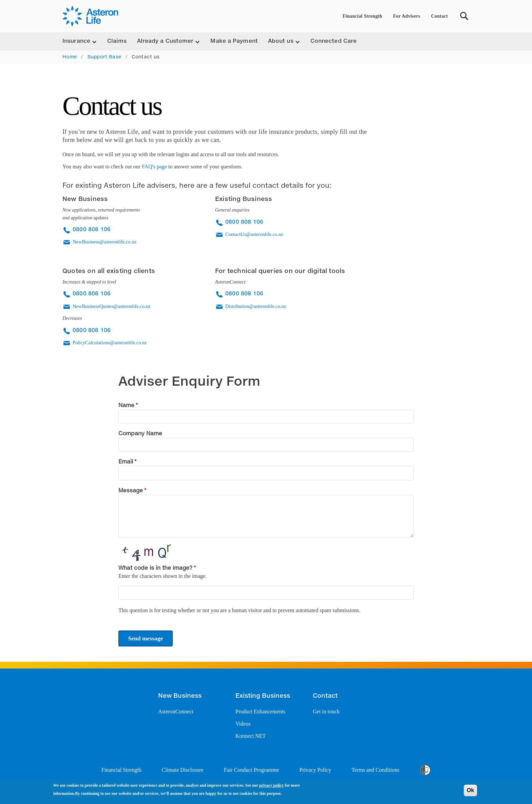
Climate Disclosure (183, 770)
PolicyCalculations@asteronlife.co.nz (110, 343)
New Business (180, 696)
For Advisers (407, 16)
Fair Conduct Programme (252, 770)
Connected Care (334, 41)
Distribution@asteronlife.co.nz (256, 306)
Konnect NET (251, 736)
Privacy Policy (315, 770)
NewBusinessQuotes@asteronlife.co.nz (111, 306)
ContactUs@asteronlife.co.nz (254, 234)
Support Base (104, 57)
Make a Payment (234, 41)
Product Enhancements (260, 711)
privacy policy (271, 785)
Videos (243, 724)
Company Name (140, 434)
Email (126, 462)
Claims (117, 41)
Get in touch (326, 711)
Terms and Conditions (375, 770)
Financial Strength (363, 16)
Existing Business (263, 696)
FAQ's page (154, 167)
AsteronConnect (176, 711)
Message (131, 491)
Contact (439, 16)
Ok (470, 790)
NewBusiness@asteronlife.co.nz (104, 242)
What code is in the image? (155, 568)
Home (70, 57)
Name (126, 406)
